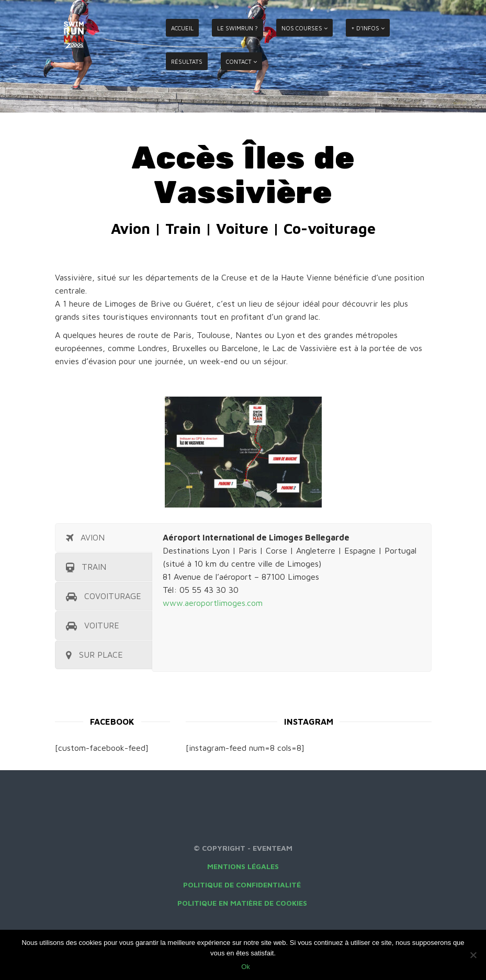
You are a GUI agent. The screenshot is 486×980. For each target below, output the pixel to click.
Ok (246, 967)
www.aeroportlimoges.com (213, 603)
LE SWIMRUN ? (238, 28)
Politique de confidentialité (243, 885)
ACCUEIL (182, 28)
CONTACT (239, 61)
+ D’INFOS (365, 28)
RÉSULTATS (187, 61)
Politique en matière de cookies (243, 903)
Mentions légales (243, 866)
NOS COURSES (302, 28)
